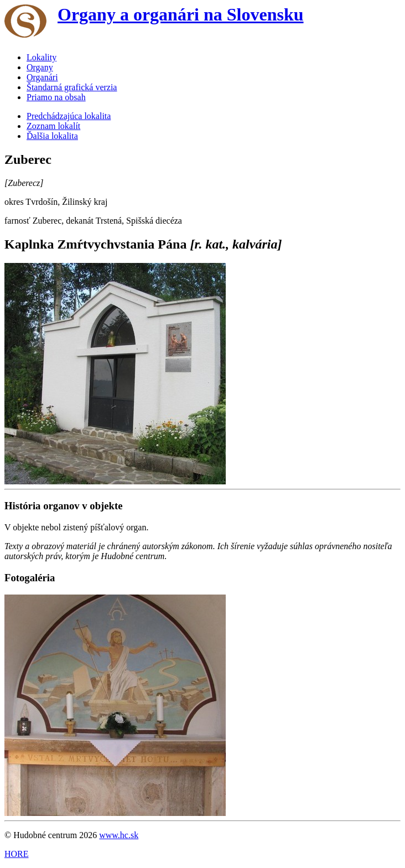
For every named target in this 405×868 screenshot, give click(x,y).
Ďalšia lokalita (52, 136)
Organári (42, 77)
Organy (40, 67)
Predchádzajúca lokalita (69, 116)
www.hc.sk (119, 835)
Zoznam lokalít (53, 126)
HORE (17, 854)
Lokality (41, 57)
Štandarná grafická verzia (72, 87)
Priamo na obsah (56, 97)
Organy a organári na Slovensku (181, 14)
